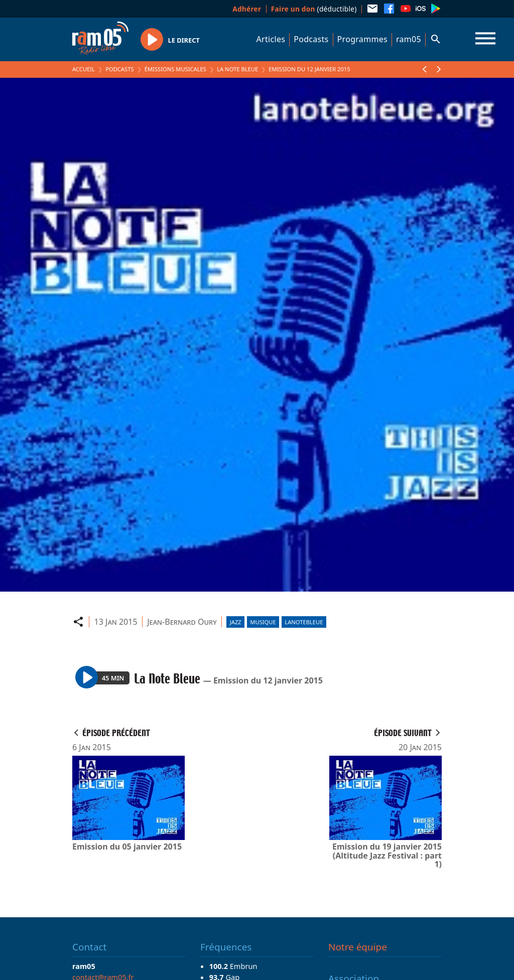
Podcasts (311, 39)
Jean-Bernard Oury (182, 622)
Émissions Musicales (175, 69)
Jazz (236, 622)
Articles (271, 39)
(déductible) (314, 9)
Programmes (362, 39)
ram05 (409, 39)
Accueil (84, 69)
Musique (263, 622)
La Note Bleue (237, 69)
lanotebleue (304, 622)
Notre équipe (358, 947)
